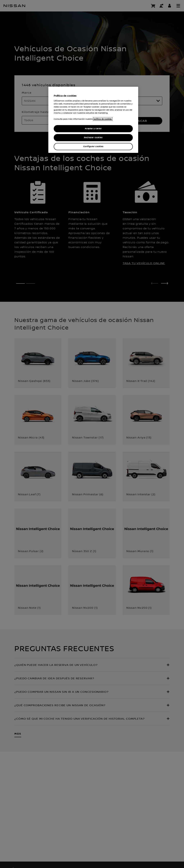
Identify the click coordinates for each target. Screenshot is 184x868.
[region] (93, 120)
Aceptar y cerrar (93, 129)
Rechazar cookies (93, 138)
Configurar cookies (93, 146)
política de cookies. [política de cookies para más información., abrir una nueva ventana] (103, 119)
